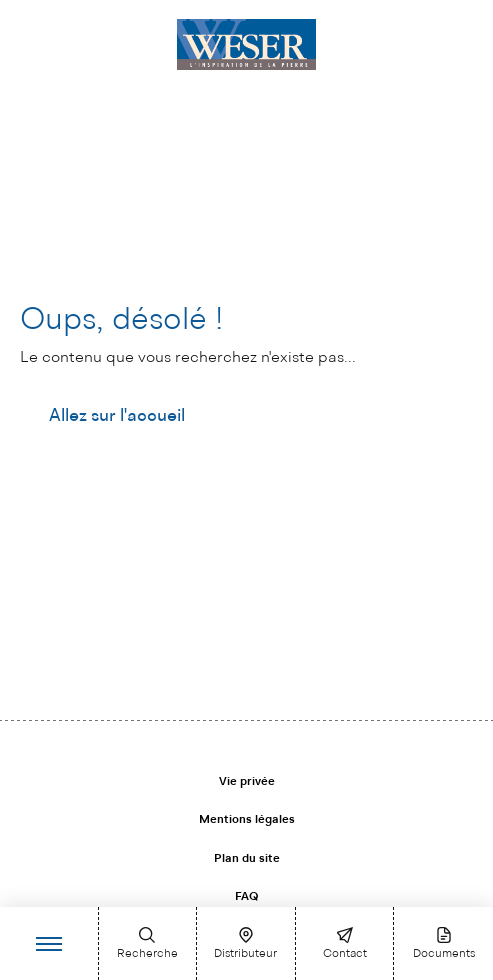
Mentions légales (247, 820)
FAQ (246, 897)
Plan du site (247, 859)
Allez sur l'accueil (117, 416)
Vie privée (247, 782)
